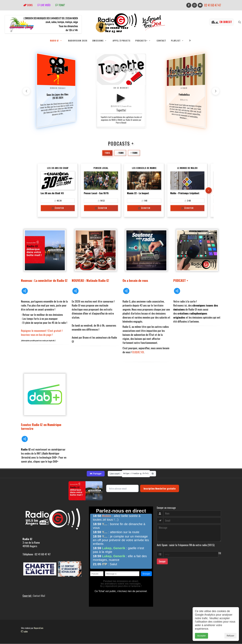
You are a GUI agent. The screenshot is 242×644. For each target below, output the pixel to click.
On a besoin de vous (135, 280)
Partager (96, 474)
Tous (107, 153)
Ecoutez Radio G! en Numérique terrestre (41, 426)
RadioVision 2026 (78, 41)
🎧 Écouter (58, 208)
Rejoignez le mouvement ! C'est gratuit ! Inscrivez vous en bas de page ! (42, 333)
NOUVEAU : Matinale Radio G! (90, 280)
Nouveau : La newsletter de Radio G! (44, 280)
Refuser (231, 636)
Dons (28, 5)
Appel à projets (122, 41)
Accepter (201, 636)
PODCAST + (181, 280)
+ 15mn (134, 153)
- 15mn (120, 153)
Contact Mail (39, 596)
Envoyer (162, 561)
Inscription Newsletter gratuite (160, 488)
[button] (216, 91)
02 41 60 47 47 (213, 5)
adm (24, 631)
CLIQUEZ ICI (138, 352)
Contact (161, 41)
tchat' (60, 5)
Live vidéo (44, 5)
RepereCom (39, 628)
